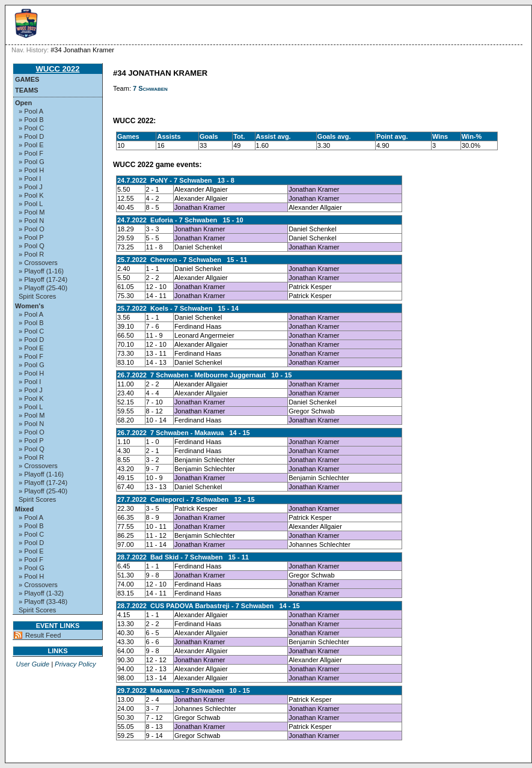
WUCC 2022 (58, 69)
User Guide (32, 664)
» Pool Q (32, 246)
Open (23, 103)
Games (27, 79)
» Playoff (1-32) (41, 593)
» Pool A (31, 111)
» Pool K (31, 195)
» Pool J (31, 187)
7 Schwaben (150, 88)
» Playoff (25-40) (43, 288)
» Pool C (31, 128)
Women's (29, 306)
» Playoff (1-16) (41, 271)
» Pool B (31, 120)
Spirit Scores (37, 296)
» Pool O (32, 229)
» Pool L (31, 204)
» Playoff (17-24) (43, 279)
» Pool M (32, 212)
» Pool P (31, 237)
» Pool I (30, 178)
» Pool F (31, 153)
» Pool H (31, 170)
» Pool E (31, 145)
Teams (27, 90)
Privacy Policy (75, 664)
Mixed (24, 509)
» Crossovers (38, 263)
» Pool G (32, 162)
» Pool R (31, 254)
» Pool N (31, 221)
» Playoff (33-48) (43, 602)
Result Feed (43, 635)
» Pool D (31, 136)
